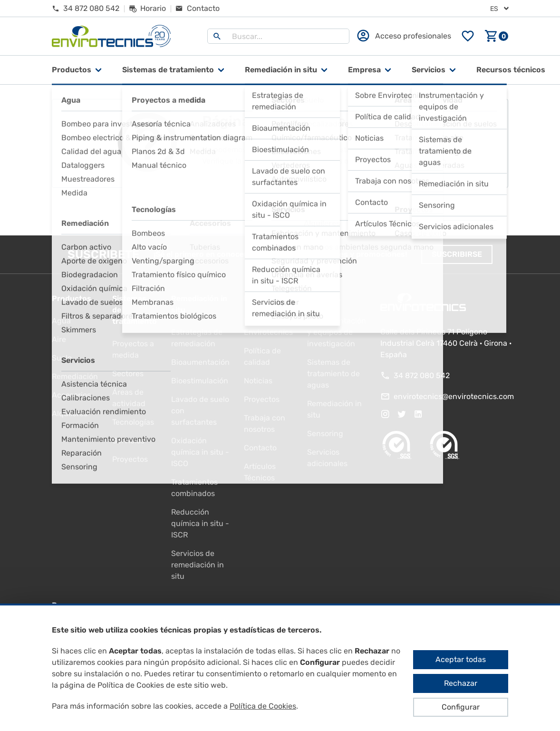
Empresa (364, 70)
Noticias (258, 381)
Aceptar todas (461, 659)
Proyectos (130, 459)
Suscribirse (457, 254)
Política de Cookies (263, 706)
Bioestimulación (200, 381)
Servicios (429, 70)
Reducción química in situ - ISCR (200, 523)
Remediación (75, 376)
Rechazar (461, 683)
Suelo (62, 358)
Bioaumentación (200, 362)
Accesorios (71, 395)
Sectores (128, 374)
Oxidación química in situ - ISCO (200, 452)
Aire (59, 339)
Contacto (260, 448)
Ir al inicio (280, 212)
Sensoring (325, 434)
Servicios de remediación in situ (198, 565)
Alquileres (70, 414)
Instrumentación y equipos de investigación (337, 332)
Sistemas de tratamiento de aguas (333, 374)
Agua (61, 321)
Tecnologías (133, 422)
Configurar (461, 707)
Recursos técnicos (511, 70)
